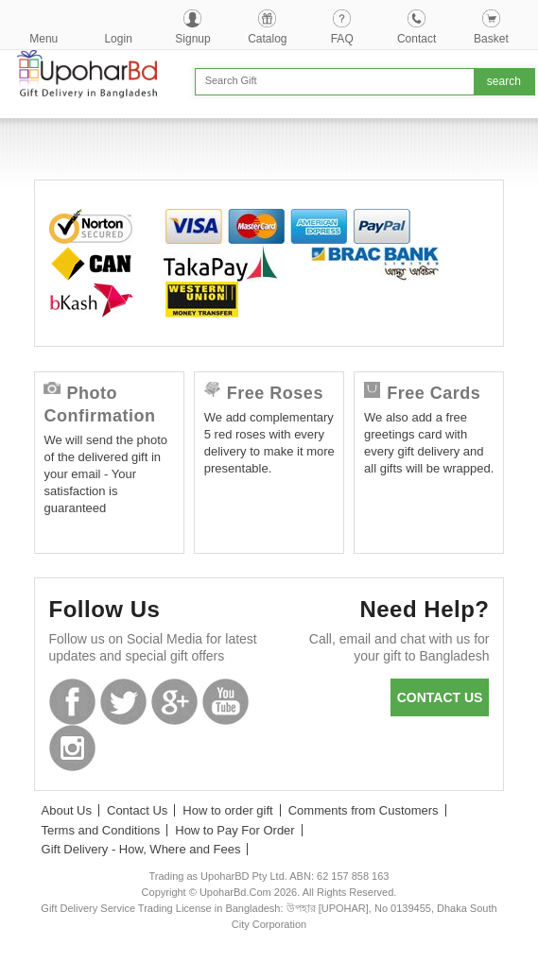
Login (118, 39)
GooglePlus (174, 702)
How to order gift (227, 810)
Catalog (267, 39)
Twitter (123, 702)
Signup (192, 39)
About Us (67, 810)
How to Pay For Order (234, 830)
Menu (43, 39)
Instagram (72, 748)
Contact (417, 39)
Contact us (440, 697)
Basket (491, 39)
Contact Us (137, 810)
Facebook (72, 702)
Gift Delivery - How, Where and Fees (141, 849)
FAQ (342, 39)
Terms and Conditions (101, 830)
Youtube (226, 702)
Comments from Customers (364, 810)
